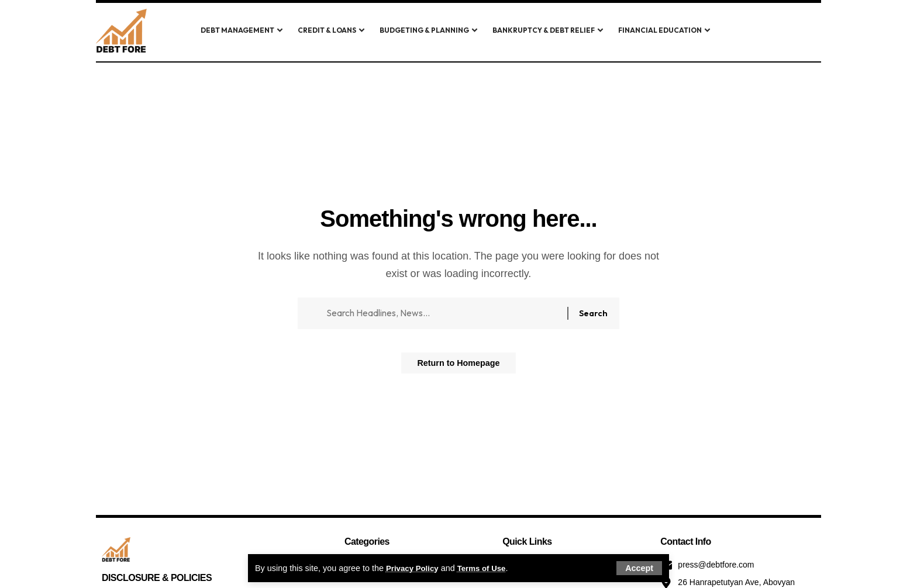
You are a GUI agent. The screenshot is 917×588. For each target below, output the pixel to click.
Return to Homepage (458, 367)
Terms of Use (488, 568)
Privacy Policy (415, 568)
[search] (753, 31)
